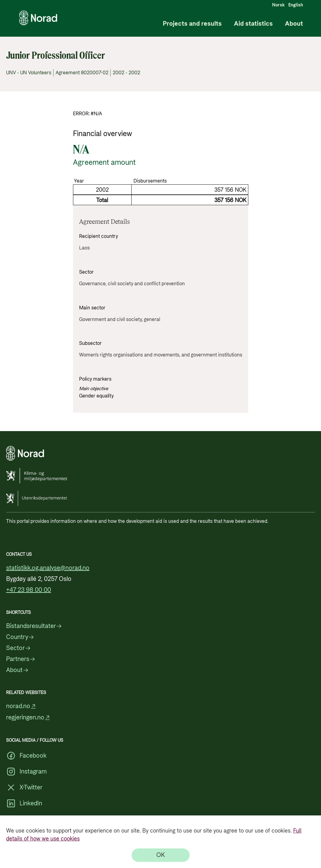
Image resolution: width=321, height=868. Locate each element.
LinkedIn (24, 803)
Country (20, 637)
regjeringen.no (28, 718)
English (296, 5)
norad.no (21, 706)
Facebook (26, 756)
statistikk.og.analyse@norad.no (48, 568)
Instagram (26, 772)
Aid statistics (253, 24)
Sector (18, 648)
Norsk (278, 5)
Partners (21, 659)
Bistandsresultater (34, 626)
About (294, 24)
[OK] (161, 855)
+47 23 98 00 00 (29, 590)
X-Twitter (24, 788)
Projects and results (192, 24)
